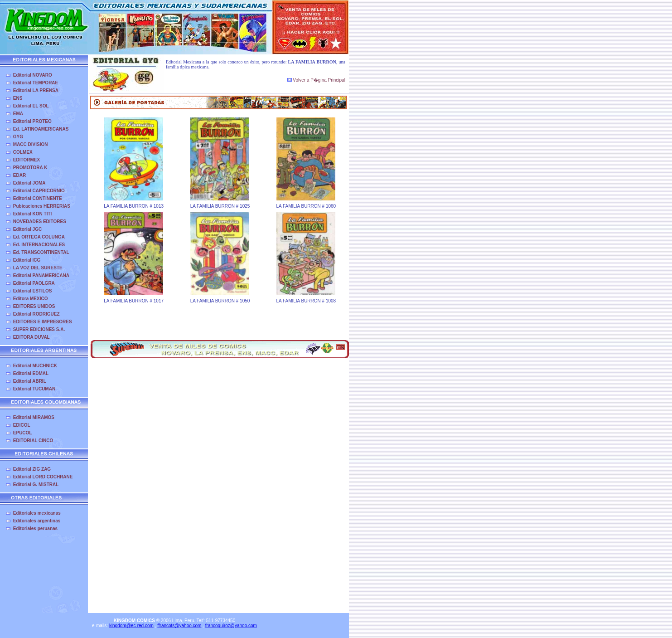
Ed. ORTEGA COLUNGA (39, 237)
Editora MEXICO (31, 299)
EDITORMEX (27, 160)
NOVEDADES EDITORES (40, 222)
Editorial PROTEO (32, 121)
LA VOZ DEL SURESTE (38, 268)
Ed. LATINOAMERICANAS (41, 129)
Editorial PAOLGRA (34, 283)
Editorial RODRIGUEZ (36, 314)
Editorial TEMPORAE (36, 83)
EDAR (19, 175)
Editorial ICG (27, 260)
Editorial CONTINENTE (38, 198)
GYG (18, 137)
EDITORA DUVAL (31, 337)
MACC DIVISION (31, 144)
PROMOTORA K (30, 168)
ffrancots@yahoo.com (179, 626)
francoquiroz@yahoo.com (231, 626)
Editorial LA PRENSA (36, 90)
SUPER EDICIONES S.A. (39, 329)
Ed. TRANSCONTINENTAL (41, 252)
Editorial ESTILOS (33, 291)
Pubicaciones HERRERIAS (42, 206)
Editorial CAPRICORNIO (39, 191)
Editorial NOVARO (33, 75)
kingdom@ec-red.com (131, 626)
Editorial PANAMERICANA (41, 275)
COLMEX (23, 152)
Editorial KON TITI (33, 214)
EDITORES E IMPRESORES (43, 322)
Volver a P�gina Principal (316, 80)
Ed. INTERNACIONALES (39, 245)
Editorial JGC (27, 229)
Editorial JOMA (29, 183)
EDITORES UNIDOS (34, 306)
